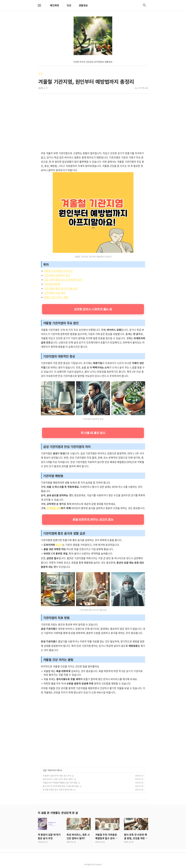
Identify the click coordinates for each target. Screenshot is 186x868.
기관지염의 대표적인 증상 (57, 275)
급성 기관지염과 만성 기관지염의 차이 (63, 280)
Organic (98, 864)
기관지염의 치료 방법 (54, 293)
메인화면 (55, 5)
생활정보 (83, 5)
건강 (69, 5)
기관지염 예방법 (52, 284)
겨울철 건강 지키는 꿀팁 (56, 297)
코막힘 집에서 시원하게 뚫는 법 (93, 309)
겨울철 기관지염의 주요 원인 (58, 271)
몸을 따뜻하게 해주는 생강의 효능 (93, 519)
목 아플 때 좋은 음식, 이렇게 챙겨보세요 (58, 790)
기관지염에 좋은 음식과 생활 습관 (61, 288)
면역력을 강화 (54, 508)
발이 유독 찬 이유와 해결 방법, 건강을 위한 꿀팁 (61, 786)
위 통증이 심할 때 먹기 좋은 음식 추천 (57, 776)
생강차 (59, 545)
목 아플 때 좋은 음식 (93, 433)
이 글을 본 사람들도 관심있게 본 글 (58, 813)
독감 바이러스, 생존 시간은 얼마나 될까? (58, 779)
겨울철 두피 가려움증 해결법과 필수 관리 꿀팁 (60, 783)
